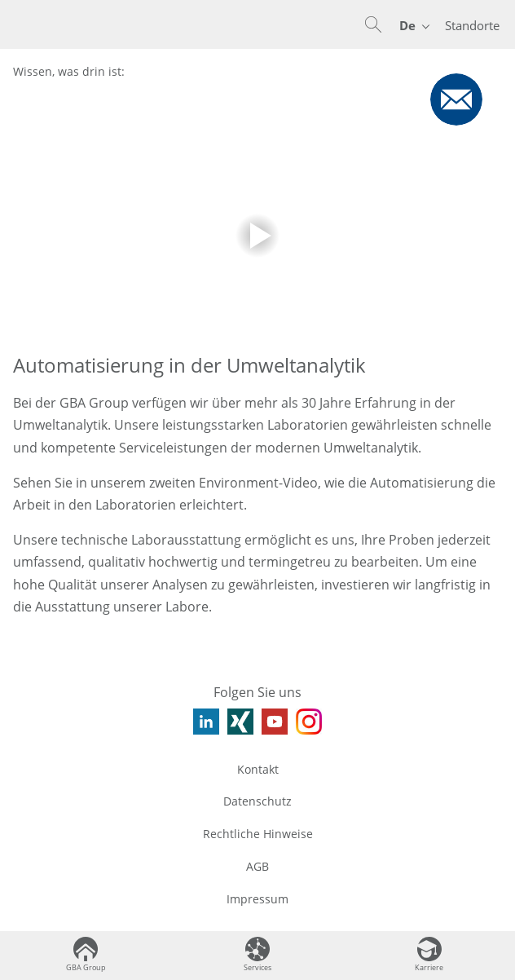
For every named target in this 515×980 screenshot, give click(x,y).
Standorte (472, 25)
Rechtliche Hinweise (258, 834)
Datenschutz (257, 801)
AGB (257, 866)
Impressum (257, 899)
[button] (373, 24)
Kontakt (258, 769)
